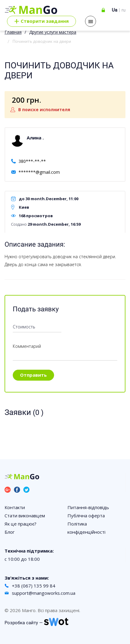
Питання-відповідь (88, 507)
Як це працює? (21, 524)
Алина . (35, 138)
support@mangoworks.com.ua (44, 593)
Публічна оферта (86, 516)
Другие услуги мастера (53, 32)
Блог (10, 532)
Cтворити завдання (41, 21)
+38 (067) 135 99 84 (34, 586)
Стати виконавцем (25, 516)
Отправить (33, 375)
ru (123, 10)
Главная (13, 32)
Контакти (15, 507)
